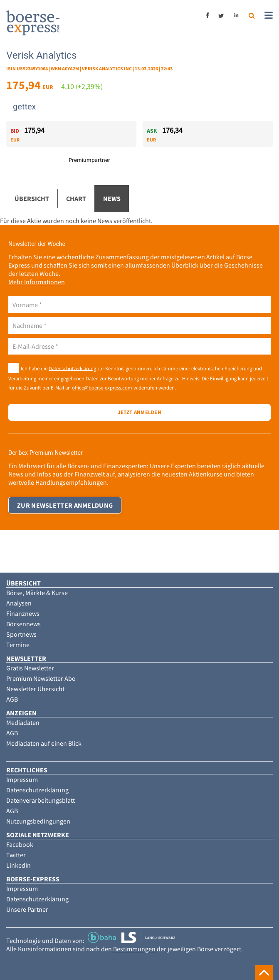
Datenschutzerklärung (72, 368)
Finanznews (23, 613)
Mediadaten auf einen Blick (44, 743)
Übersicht (32, 198)
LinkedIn (19, 865)
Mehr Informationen (37, 282)
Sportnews (21, 634)
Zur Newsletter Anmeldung (65, 505)
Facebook (20, 844)
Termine (18, 645)
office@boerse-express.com (102, 387)
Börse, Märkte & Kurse (37, 593)
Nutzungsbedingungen (38, 821)
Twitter (16, 855)
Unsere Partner (27, 909)
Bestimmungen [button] (134, 949)
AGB (12, 699)
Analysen (19, 603)
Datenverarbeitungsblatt (41, 800)
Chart (76, 198)
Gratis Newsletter (30, 668)
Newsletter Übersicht (35, 689)
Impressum (22, 779)
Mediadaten (23, 722)
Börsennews (23, 624)
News (112, 198)
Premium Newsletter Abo (41, 678)
